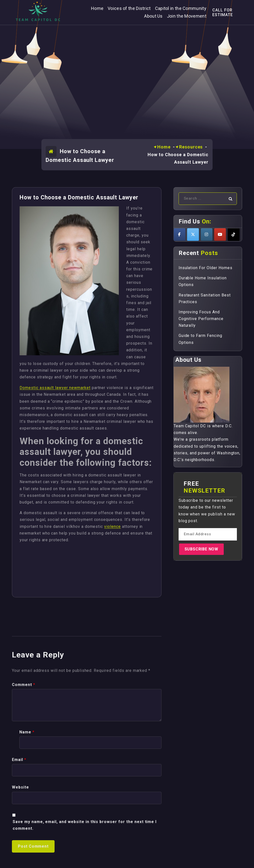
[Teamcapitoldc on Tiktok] (234, 235)
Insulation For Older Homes (206, 268)
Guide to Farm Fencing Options (200, 339)
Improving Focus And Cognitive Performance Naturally (201, 319)
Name (27, 862)
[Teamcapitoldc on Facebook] (180, 235)
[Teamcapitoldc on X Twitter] (193, 235)
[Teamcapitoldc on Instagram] (207, 235)
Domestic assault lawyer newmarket (55, 388)
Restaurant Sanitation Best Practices (205, 298)
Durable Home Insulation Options (203, 281)
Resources (191, 147)
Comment (24, 815)
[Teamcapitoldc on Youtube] (220, 235)
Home (164, 147)
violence (112, 526)
